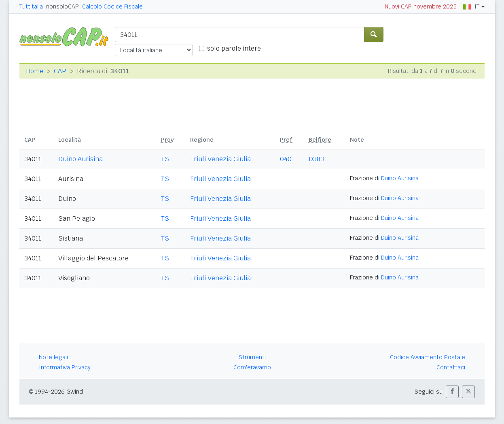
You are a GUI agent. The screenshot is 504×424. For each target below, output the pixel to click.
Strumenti (252, 357)
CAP (60, 71)
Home (35, 71)
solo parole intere (234, 48)
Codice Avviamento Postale (428, 357)
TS (165, 159)
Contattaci (451, 367)
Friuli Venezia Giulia (220, 159)
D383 (316, 159)
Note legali (53, 357)
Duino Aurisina (80, 159)
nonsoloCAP (62, 6)
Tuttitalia (31, 6)
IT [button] (471, 6)
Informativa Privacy (65, 367)
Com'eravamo (252, 367)
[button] (452, 392)
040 (286, 159)
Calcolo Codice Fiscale (112, 6)
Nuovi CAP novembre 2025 (421, 6)
